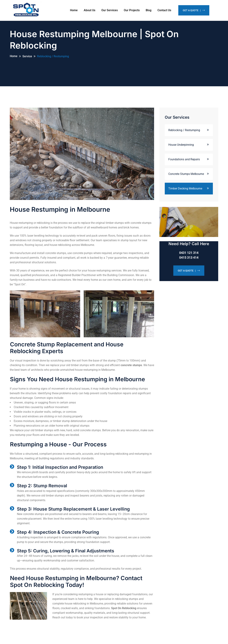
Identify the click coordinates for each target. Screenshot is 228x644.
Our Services (110, 10)
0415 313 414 (189, 260)
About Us (90, 10)
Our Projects (132, 10)
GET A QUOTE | (189, 273)
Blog (149, 10)
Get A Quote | (194, 10)
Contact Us (164, 10)
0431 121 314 (189, 256)
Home (74, 10)
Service (27, 59)
